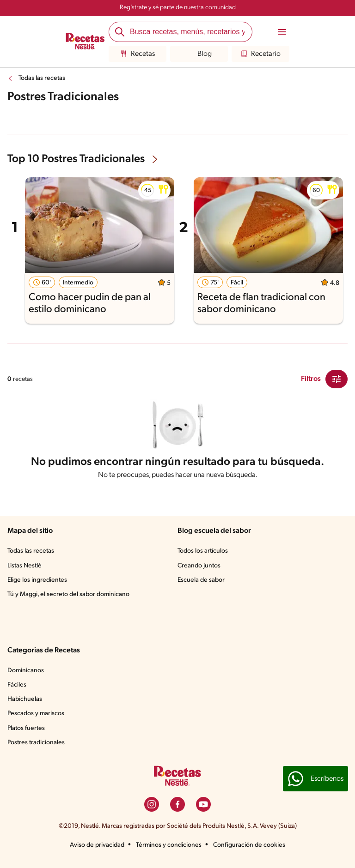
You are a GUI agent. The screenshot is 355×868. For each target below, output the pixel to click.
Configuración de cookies (249, 845)
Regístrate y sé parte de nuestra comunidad (178, 8)
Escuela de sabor (201, 580)
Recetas (138, 54)
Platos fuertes (26, 728)
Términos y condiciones (169, 845)
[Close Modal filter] (337, 379)
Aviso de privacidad (97, 845)
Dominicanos (26, 671)
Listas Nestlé (24, 566)
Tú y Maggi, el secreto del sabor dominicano (68, 594)
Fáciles (17, 685)
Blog (199, 54)
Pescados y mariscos (36, 714)
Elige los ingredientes (37, 580)
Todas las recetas (42, 78)
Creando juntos (199, 566)
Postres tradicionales (36, 743)
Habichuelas (25, 699)
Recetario (260, 54)
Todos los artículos (203, 551)
